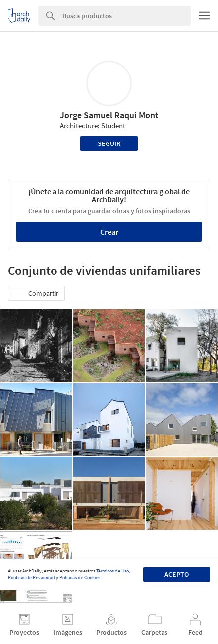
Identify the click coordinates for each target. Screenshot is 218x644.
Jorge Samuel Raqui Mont (109, 115)
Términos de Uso (112, 571)
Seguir (109, 143)
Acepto (177, 574)
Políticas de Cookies (80, 578)
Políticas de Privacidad (31, 578)
